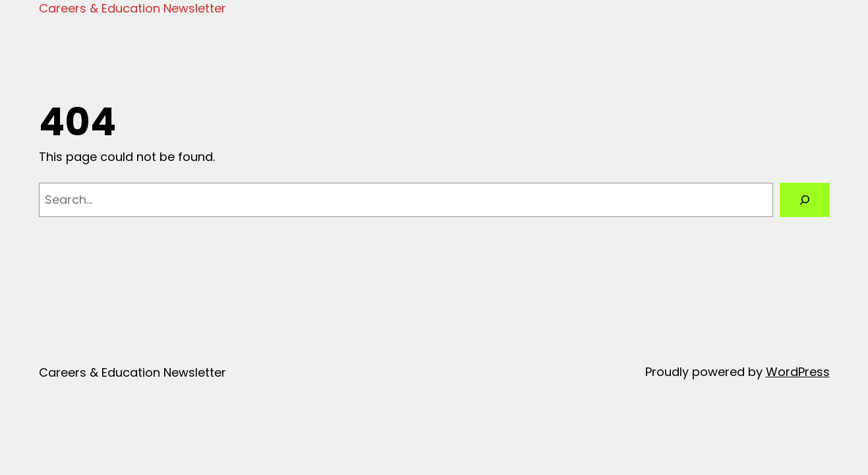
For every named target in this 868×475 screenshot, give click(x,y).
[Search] (805, 200)
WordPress (798, 372)
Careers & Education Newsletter (132, 8)
